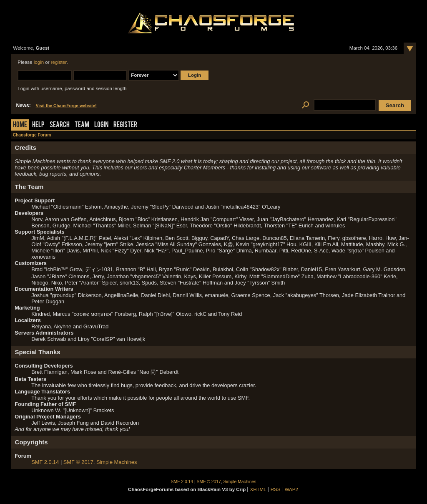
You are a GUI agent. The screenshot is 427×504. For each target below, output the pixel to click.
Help (38, 125)
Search (60, 125)
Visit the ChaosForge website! (66, 106)
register (59, 62)
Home (20, 125)
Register (125, 125)
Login (101, 125)
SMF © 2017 (78, 462)
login (39, 62)
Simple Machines (117, 462)
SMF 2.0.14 (45, 462)
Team (82, 125)
